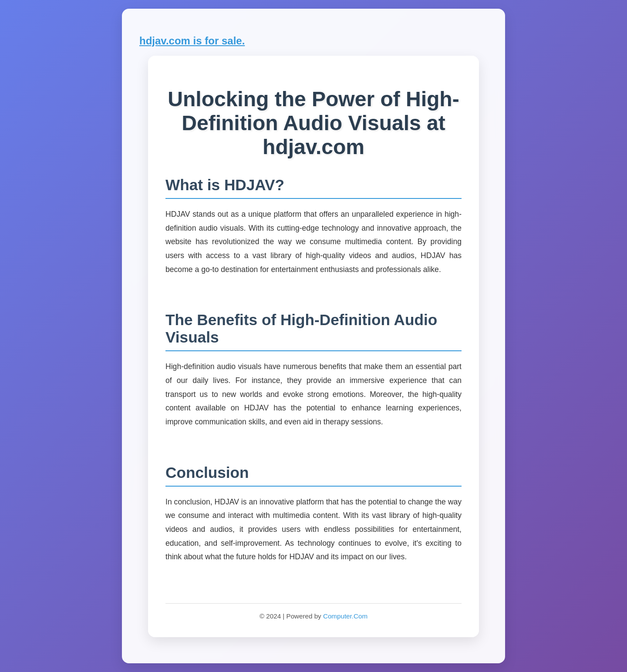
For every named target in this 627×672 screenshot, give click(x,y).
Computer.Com (345, 616)
